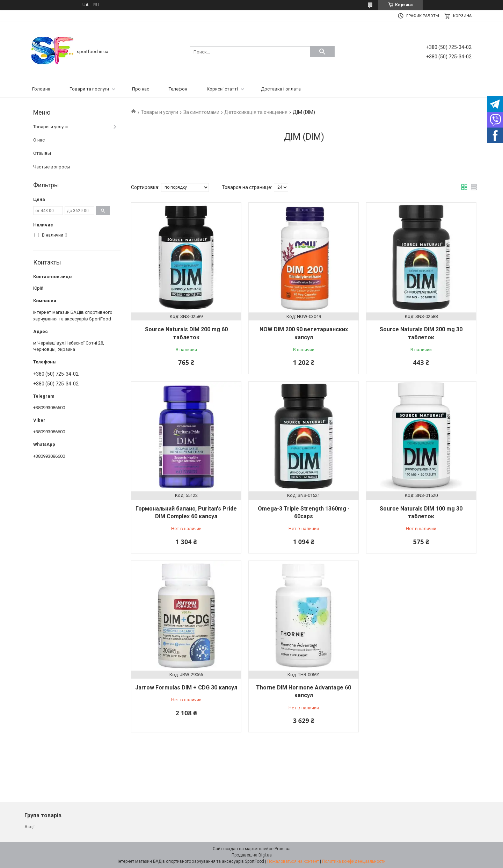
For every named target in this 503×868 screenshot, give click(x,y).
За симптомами (201, 112)
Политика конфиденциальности (354, 861)
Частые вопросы (52, 167)
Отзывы (42, 153)
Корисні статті (222, 89)
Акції (30, 827)
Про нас (141, 89)
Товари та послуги (89, 89)
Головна (41, 89)
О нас (39, 140)
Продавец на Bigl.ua (252, 855)
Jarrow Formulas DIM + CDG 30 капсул (186, 688)
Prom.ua (283, 849)
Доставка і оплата (281, 89)
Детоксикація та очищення (256, 112)
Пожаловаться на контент (293, 861)
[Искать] (322, 52)
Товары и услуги (159, 112)
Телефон (178, 89)
